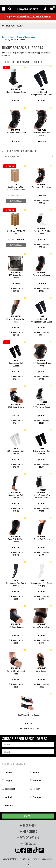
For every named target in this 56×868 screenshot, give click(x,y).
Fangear (37, 797)
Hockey (37, 789)
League (9, 780)
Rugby (5, 37)
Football (37, 780)
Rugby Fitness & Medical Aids (23, 37)
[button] (4, 9)
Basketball (10, 789)
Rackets (9, 805)
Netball (8, 797)
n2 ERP (28, 865)
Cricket (8, 772)
